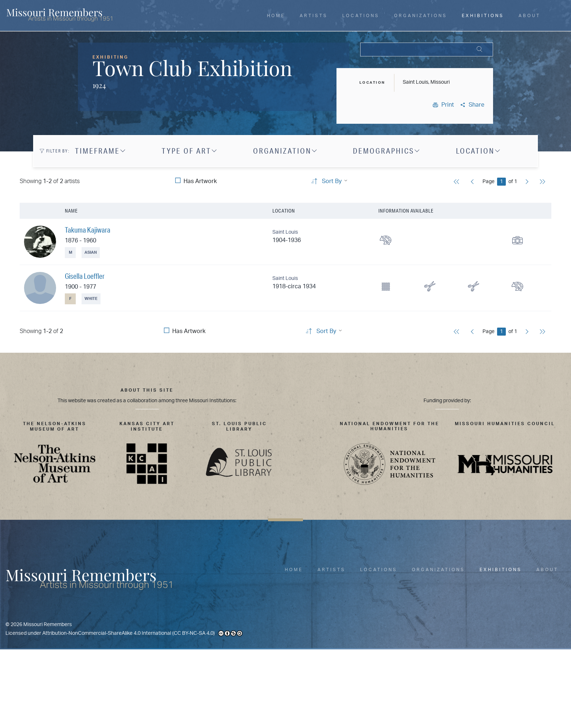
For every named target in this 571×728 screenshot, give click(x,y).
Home (276, 16)
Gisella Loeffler (85, 276)
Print (443, 105)
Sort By (332, 181)
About (529, 16)
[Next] (527, 183)
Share (472, 105)
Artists (314, 16)
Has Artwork (200, 181)
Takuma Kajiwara (88, 230)
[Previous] (472, 183)
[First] (457, 183)
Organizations (421, 16)
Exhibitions (483, 16)
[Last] (543, 183)
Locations (361, 16)
